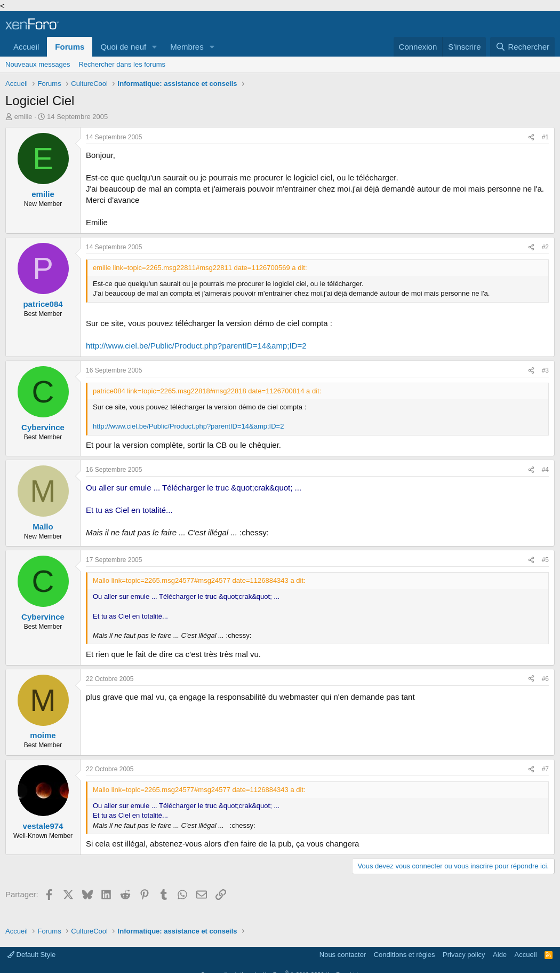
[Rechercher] (522, 47)
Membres (187, 47)
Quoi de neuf (123, 47)
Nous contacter (343, 955)
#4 (545, 470)
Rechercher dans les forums (122, 64)
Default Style (31, 955)
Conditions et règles (405, 955)
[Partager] (531, 137)
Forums (70, 47)
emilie (23, 117)
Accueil (26, 47)
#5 (545, 560)
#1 (545, 137)
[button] (155, 47)
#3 (545, 370)
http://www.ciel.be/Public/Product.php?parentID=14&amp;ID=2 (196, 346)
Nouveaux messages (38, 64)
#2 (545, 247)
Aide (500, 955)
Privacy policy (464, 955)
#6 (545, 679)
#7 (545, 769)
